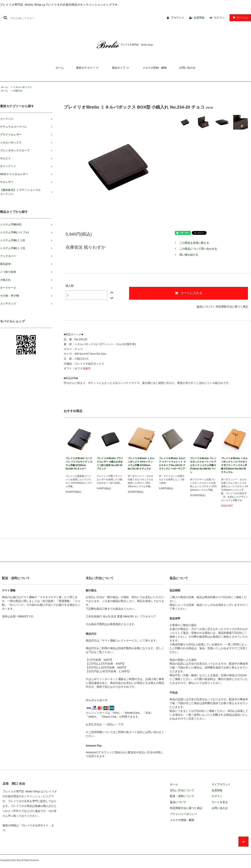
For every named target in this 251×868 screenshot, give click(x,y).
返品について (205, 307)
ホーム (60, 68)
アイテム (239, 18)
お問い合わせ (187, 68)
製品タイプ (121, 68)
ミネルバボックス (22, 87)
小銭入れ (18, 91)
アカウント (178, 18)
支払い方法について (182, 790)
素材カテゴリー (88, 68)
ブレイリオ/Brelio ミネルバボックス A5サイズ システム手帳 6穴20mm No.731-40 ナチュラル (141, 463)
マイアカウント (221, 784)
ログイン (219, 18)
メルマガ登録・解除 (155, 68)
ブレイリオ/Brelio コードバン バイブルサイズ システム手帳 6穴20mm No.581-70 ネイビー (79, 463)
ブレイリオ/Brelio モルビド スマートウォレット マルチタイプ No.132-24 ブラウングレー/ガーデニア (172, 463)
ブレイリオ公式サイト (35, 825)
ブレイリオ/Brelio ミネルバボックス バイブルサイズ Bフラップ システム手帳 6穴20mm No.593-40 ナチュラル (234, 465)
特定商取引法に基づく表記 (232, 307)
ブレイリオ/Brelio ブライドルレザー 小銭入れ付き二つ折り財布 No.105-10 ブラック (110, 463)
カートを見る (220, 802)
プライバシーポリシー (183, 814)
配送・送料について (182, 796)
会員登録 (199, 18)
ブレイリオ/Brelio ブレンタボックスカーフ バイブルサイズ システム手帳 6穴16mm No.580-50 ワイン (203, 465)
